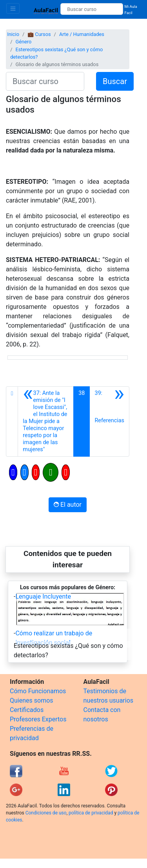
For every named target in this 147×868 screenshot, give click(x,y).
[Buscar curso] (92, 9)
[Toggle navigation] (13, 8)
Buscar (115, 81)
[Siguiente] (109, 421)
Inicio (13, 34)
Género (23, 42)
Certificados (27, 710)
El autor (68, 505)
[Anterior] (46, 421)
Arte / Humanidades (82, 34)
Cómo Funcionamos (38, 691)
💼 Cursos (39, 34)
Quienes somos (32, 700)
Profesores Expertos (38, 719)
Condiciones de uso (46, 813)
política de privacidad (91, 813)
